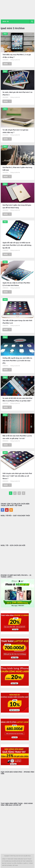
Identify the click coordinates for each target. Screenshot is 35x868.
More (7, 64)
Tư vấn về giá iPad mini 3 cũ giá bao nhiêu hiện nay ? (15, 131)
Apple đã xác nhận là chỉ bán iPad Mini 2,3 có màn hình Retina (16, 284)
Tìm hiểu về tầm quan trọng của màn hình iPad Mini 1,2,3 (17, 322)
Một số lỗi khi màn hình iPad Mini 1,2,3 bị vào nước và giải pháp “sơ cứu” (17, 437)
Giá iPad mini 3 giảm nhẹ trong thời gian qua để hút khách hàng (17, 206)
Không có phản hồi (15, 60)
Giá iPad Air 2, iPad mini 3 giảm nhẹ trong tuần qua (17, 169)
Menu (5, 21)
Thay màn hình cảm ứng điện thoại (22, 856)
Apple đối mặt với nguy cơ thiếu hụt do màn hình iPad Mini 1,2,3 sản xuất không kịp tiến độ (17, 245)
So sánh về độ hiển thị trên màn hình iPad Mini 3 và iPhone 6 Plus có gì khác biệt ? (17, 400)
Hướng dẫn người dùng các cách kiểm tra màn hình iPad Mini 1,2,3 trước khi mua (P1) (17, 361)
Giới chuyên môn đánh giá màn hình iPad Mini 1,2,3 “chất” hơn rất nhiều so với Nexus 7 (17, 476)
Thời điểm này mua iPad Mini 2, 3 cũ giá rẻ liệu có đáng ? (17, 56)
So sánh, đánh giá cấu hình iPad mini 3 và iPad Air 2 (17, 94)
